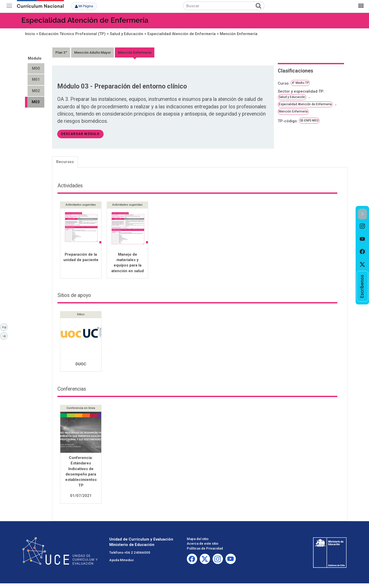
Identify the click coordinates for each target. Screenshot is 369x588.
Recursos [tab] (65, 162)
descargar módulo (80, 134)
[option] (362, 226)
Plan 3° (61, 52)
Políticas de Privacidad (205, 549)
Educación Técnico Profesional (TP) (72, 34)
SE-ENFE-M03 (309, 120)
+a (5, 327)
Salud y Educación (127, 34)
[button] (362, 214)
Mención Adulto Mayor (93, 52)
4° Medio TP (300, 83)
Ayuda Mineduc (122, 561)
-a (5, 336)
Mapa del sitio (198, 539)
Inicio (30, 34)
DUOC (81, 365)
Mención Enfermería (239, 34)
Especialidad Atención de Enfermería (85, 20)
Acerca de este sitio (203, 544)
